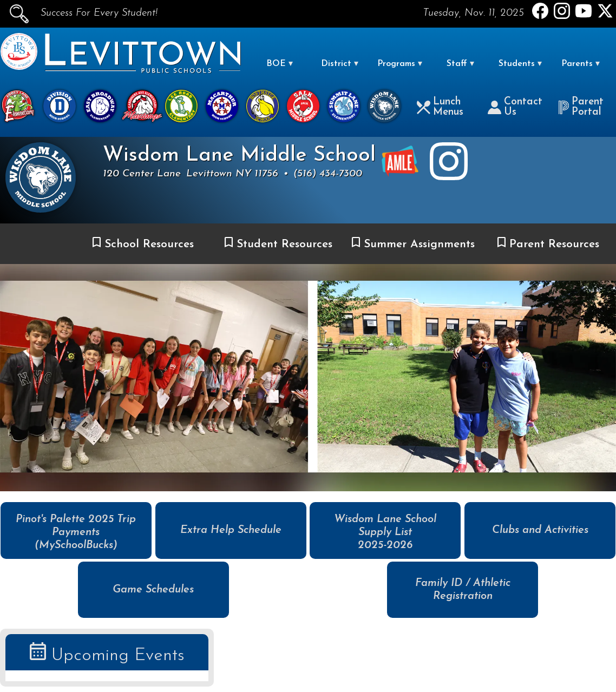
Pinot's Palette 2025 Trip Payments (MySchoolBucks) (76, 532)
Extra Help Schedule (231, 530)
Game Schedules (153, 590)
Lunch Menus (440, 107)
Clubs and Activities (540, 530)
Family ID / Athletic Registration (463, 590)
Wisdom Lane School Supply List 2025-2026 (385, 532)
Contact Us (515, 107)
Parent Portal (581, 107)
